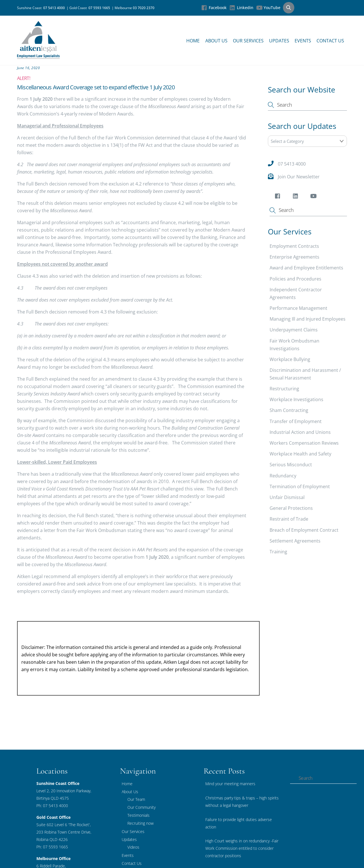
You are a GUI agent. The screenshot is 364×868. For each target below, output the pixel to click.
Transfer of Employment (296, 421)
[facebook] (279, 197)
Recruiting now (140, 823)
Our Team (136, 799)
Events (303, 41)
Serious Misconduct (291, 465)
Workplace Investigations (296, 399)
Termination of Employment (300, 486)
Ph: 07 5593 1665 (52, 847)
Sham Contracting (289, 410)
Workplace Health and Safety (300, 454)
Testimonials (138, 815)
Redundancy (283, 475)
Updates (279, 41)
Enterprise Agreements (294, 257)
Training (278, 551)
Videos (133, 847)
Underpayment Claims (294, 330)
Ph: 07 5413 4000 (52, 805)
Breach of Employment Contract (304, 530)
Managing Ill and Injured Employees (308, 319)
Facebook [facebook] (214, 8)
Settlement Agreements (295, 541)
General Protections (291, 508)
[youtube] (314, 197)
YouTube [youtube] (268, 8)
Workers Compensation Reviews (304, 443)
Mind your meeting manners (230, 783)
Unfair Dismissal (287, 497)
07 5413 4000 (55, 8)
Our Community (141, 807)
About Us (216, 41)
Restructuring (284, 388)
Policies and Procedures (295, 279)
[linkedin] (296, 197)
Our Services (248, 41)
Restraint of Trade (289, 519)
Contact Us (330, 41)
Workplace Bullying (290, 359)
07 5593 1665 (100, 8)
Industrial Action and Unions (300, 432)
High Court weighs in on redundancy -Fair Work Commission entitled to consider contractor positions (242, 848)
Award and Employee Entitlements (306, 268)
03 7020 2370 (144, 8)
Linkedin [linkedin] (241, 8)
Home (193, 41)
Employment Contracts (294, 246)
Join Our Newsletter (299, 176)
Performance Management (298, 308)
